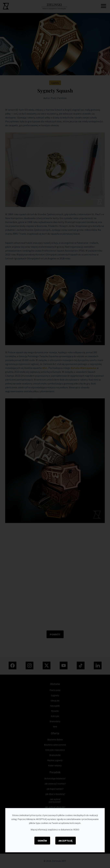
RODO (76, 830)
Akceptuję (66, 841)
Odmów (42, 841)
